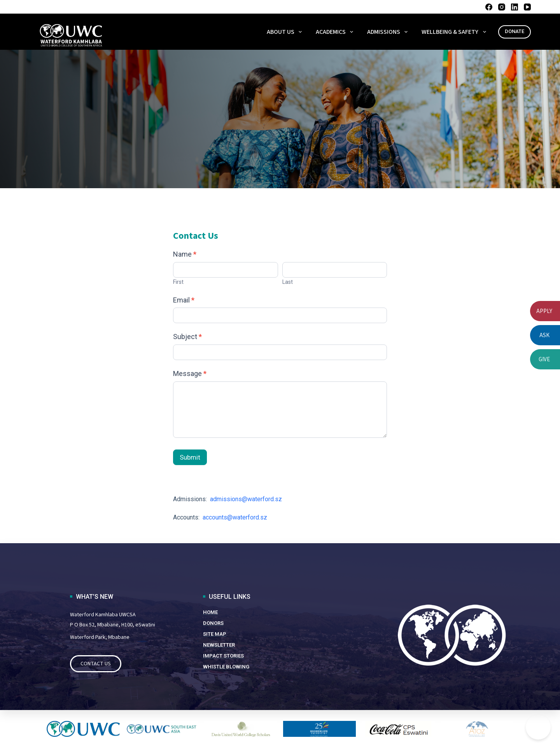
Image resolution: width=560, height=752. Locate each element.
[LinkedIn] (514, 7)
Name (185, 254)
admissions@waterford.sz (245, 499)
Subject (187, 337)
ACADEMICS (336, 32)
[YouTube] (527, 7)
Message (190, 373)
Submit (190, 457)
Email (184, 300)
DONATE (514, 31)
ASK (544, 335)
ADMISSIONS (389, 32)
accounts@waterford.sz (235, 517)
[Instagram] (502, 7)
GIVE (544, 359)
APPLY (544, 311)
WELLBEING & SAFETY (455, 32)
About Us (286, 32)
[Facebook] (489, 7)
